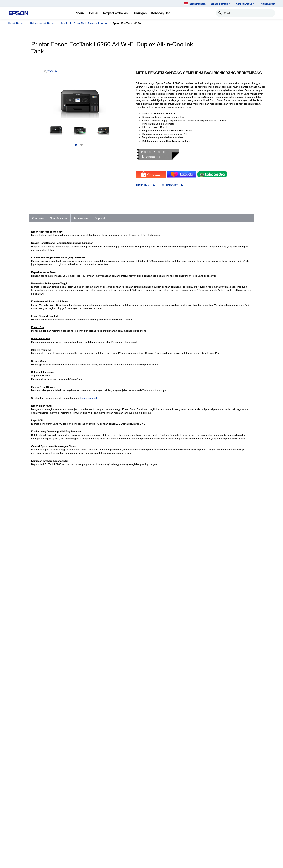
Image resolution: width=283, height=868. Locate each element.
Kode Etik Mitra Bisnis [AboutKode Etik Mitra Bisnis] (231, 828)
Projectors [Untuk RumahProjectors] (19, 822)
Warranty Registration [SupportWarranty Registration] (163, 839)
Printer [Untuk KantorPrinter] (85, 817)
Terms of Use (104, 863)
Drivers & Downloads (203, 685)
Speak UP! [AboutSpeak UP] (224, 839)
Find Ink (143, 185)
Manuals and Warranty (204, 689)
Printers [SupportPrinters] (154, 817)
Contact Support (201, 697)
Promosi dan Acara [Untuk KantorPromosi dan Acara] (93, 850)
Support (170, 185)
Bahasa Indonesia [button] (221, 4)
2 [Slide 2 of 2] (82, 145)
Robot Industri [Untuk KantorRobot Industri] (90, 833)
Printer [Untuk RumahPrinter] (17, 817)
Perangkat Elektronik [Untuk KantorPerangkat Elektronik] (94, 844)
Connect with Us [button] (246, 4)
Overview (38, 218)
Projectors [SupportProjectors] (155, 822)
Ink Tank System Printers (92, 23)
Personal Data (122, 863)
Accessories (81, 218)
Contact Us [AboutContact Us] (224, 833)
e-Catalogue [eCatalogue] (140, 863)
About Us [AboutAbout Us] (223, 817)
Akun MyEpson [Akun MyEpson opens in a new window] (268, 4)
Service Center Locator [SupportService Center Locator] (164, 833)
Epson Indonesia (195, 3)
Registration (199, 693)
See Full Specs (43, 576)
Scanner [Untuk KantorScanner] (86, 828)
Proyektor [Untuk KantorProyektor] (87, 822)
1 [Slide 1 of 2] (76, 145)
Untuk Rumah (17, 23)
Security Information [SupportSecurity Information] (162, 844)
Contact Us (88, 863)
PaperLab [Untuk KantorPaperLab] (87, 839)
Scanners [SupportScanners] (155, 828)
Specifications (59, 218)
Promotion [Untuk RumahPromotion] (20, 833)
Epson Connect (88, 398)
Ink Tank (66, 23)
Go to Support (44, 689)
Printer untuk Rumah (43, 23)
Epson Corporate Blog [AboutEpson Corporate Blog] (231, 822)
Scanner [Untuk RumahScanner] (18, 828)
